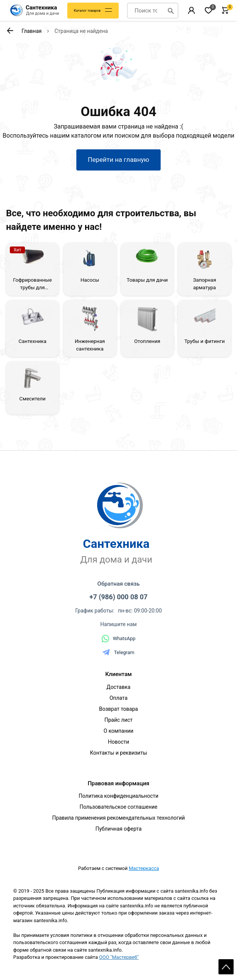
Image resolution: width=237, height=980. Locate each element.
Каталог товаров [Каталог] (87, 11)
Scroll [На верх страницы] (226, 967)
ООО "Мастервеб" (119, 957)
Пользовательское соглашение (118, 807)
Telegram (118, 652)
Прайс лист (118, 720)
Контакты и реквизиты (118, 753)
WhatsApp (119, 639)
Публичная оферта (118, 829)
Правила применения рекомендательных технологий (118, 818)
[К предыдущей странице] (10, 31)
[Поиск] (171, 11)
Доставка (118, 687)
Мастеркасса (144, 868)
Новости (118, 742)
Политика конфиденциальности (118, 796)
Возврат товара (118, 709)
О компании (118, 731)
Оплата (119, 698)
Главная (32, 31)
